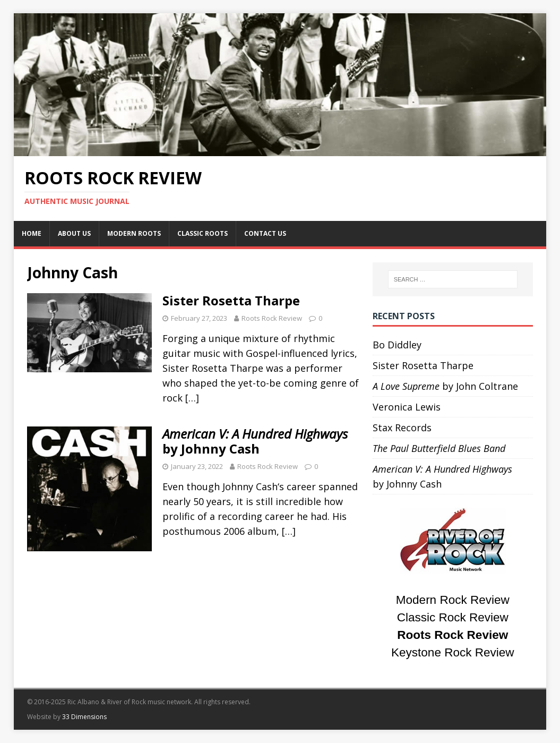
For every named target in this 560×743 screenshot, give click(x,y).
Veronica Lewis (407, 407)
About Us (74, 233)
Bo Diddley (397, 345)
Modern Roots (134, 233)
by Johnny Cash (255, 441)
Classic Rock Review (453, 617)
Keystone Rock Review (453, 652)
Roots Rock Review (272, 318)
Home (32, 233)
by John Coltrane (445, 386)
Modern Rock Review (453, 600)
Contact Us (265, 233)
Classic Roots (203, 233)
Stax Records (402, 428)
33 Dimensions (84, 717)
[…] (192, 398)
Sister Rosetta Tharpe (231, 300)
